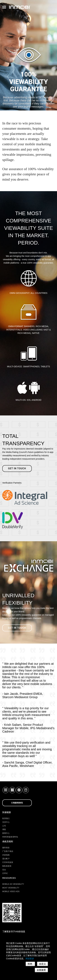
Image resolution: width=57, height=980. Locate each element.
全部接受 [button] (41, 970)
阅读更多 (30, 959)
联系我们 (6, 818)
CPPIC (5, 873)
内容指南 (6, 855)
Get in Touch (17, 628)
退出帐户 (6, 859)
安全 (4, 870)
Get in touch (17, 468)
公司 (4, 826)
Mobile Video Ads (11, 891)
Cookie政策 (8, 862)
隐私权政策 (7, 866)
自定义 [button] (42, 964)
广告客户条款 (8, 851)
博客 (4, 830)
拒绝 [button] (30, 964)
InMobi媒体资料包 (10, 837)
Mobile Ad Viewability (13, 884)
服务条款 (6, 848)
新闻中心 (6, 833)
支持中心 (6, 822)
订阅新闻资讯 (17, 803)
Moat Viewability (11, 888)
